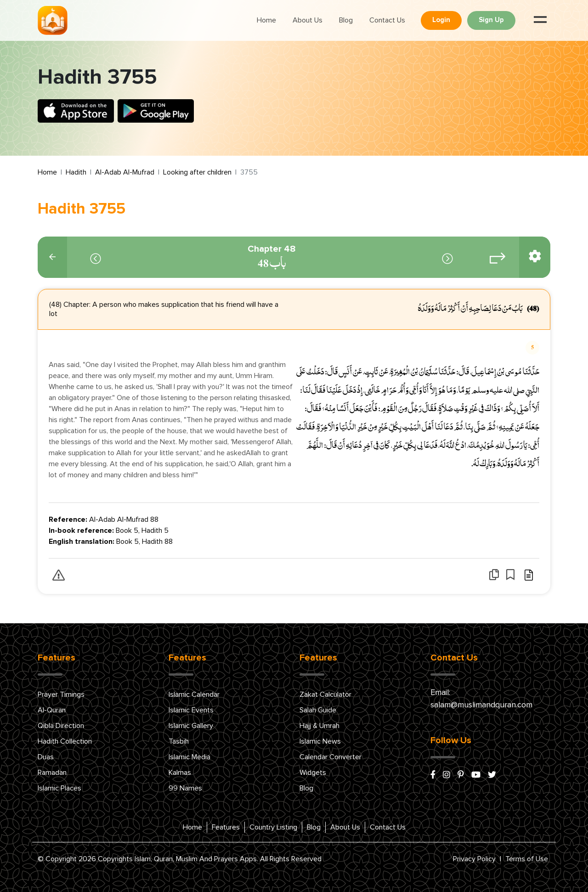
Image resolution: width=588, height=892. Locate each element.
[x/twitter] (492, 775)
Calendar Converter (331, 757)
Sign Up (491, 20)
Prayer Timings (61, 694)
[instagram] (447, 775)
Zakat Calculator (325, 694)
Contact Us (387, 20)
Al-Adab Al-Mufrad (125, 172)
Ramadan (52, 773)
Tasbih (179, 741)
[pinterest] (461, 775)
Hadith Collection (65, 741)
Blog (346, 20)
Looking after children (197, 172)
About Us (308, 20)
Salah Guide (318, 710)
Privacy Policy (474, 859)
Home (266, 20)
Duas (46, 757)
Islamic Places (59, 788)
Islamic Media (189, 757)
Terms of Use (527, 859)
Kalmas (180, 773)
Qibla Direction (61, 726)
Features (226, 827)
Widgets (313, 773)
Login (441, 20)
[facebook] (433, 775)
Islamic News (320, 741)
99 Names (185, 788)
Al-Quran (52, 710)
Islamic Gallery (191, 726)
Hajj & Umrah (319, 726)
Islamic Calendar (194, 694)
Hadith (76, 172)
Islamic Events (191, 710)
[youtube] (476, 775)
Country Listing (273, 827)
